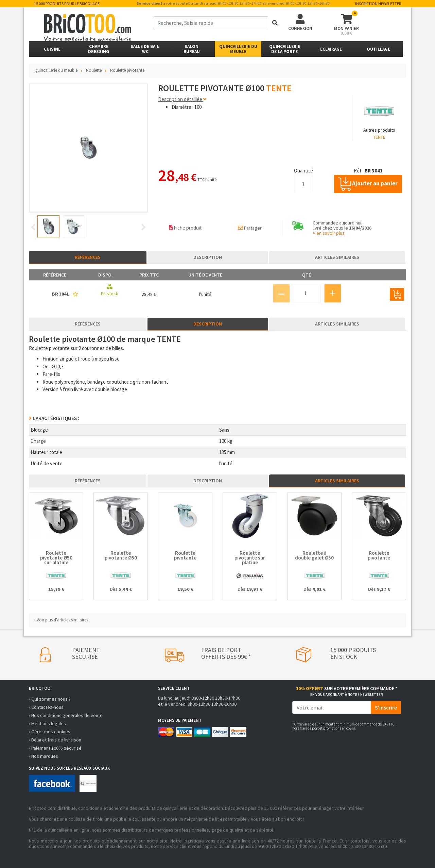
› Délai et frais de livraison (55, 740)
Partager (250, 228)
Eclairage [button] (331, 49)
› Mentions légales (47, 723)
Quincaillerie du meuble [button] (238, 49)
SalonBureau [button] (192, 49)
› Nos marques (43, 756)
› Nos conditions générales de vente (66, 715)
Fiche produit (185, 228)
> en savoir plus (329, 233)
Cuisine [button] (52, 49)
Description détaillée (182, 99)
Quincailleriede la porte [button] (285, 49)
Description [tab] (208, 257)
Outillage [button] (378, 49)
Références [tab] (88, 257)
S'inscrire (386, 707)
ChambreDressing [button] (99, 49)
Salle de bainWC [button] (145, 49)
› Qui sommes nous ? (50, 699)
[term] (211, 23)
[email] (332, 707)
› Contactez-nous (46, 707)
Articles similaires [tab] (337, 257)
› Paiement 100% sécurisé (55, 748)
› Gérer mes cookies (50, 732)
